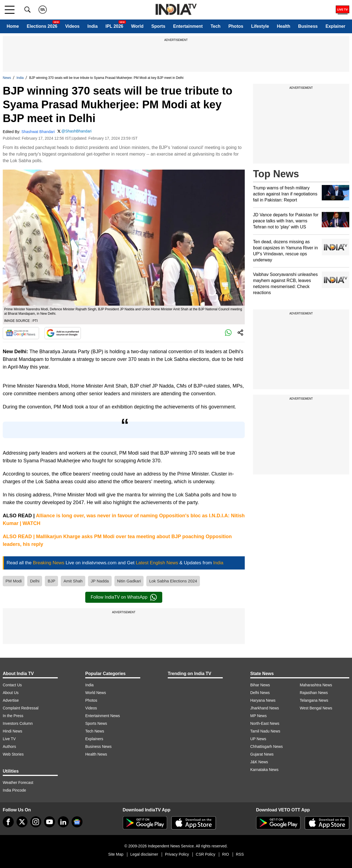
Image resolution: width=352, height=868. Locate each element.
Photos (236, 26)
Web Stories (13, 754)
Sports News (96, 723)
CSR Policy (206, 854)
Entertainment (188, 26)
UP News (258, 739)
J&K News (259, 762)
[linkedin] (63, 822)
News (7, 78)
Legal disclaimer (144, 854)
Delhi (35, 581)
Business (308, 26)
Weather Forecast (18, 783)
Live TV (9, 739)
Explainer (335, 26)
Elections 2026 (42, 26)
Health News (96, 754)
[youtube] (50, 822)
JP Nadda (100, 581)
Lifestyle (260, 26)
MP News (258, 716)
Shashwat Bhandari (38, 132)
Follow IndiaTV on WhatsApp (124, 597)
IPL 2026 (115, 26)
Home (13, 26)
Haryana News (263, 700)
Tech (216, 26)
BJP (51, 581)
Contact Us (12, 685)
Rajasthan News (314, 693)
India (93, 26)
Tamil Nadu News (265, 731)
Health (284, 26)
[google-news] (77, 822)
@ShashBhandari (76, 131)
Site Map (116, 854)
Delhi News (260, 693)
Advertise (11, 700)
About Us (11, 693)
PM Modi (14, 581)
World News (96, 693)
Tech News (95, 731)
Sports (158, 26)
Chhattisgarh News (266, 747)
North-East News (265, 723)
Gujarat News (262, 754)
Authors (9, 747)
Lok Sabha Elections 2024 (173, 581)
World (137, 26)
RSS (240, 854)
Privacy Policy (177, 854)
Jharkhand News (265, 708)
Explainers (94, 739)
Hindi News (13, 731)
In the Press (13, 716)
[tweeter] (22, 822)
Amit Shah (73, 581)
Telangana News (314, 700)
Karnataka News (264, 770)
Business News (98, 747)
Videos (72, 26)
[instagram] (36, 822)
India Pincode (14, 790)
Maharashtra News (316, 685)
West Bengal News (316, 708)
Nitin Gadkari (129, 581)
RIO (226, 854)
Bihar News (260, 685)
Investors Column (18, 723)
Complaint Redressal (21, 708)
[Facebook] (8, 822)
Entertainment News (103, 716)
